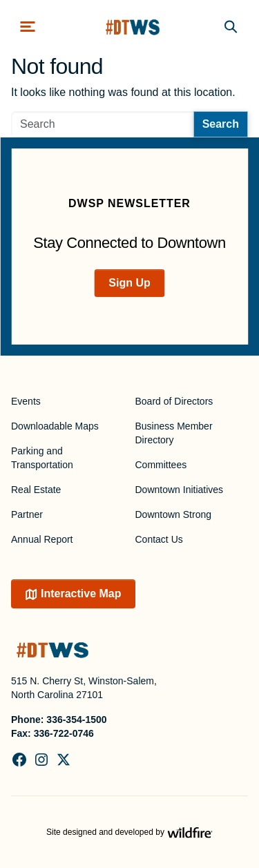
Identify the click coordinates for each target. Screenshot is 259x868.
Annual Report (42, 539)
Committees (161, 465)
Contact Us (159, 539)
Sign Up (129, 283)
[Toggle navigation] (28, 27)
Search (221, 124)
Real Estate (36, 490)
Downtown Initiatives (180, 490)
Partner (27, 514)
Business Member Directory (174, 433)
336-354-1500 (76, 720)
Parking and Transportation (42, 458)
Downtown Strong (174, 514)
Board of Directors (174, 401)
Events (26, 401)
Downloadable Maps (55, 426)
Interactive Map (81, 594)
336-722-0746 (64, 733)
